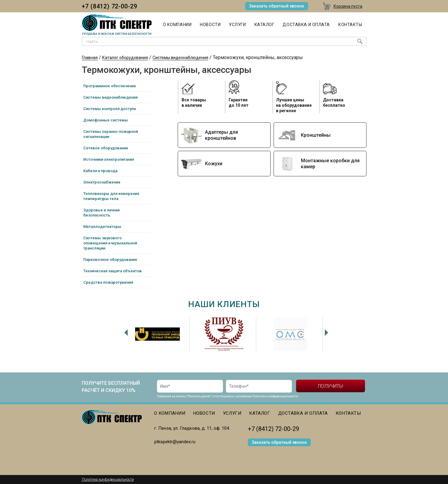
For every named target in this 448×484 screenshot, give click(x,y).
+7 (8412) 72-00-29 (110, 6)
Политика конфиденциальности (108, 480)
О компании (177, 25)
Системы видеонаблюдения (180, 58)
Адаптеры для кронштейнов (221, 135)
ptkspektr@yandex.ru (175, 442)
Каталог (264, 25)
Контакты (350, 25)
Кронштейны (316, 135)
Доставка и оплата (306, 25)
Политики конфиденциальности (275, 396)
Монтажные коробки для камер (330, 164)
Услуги (237, 25)
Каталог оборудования (125, 58)
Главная (90, 58)
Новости (210, 25)
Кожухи (214, 164)
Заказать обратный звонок (277, 6)
